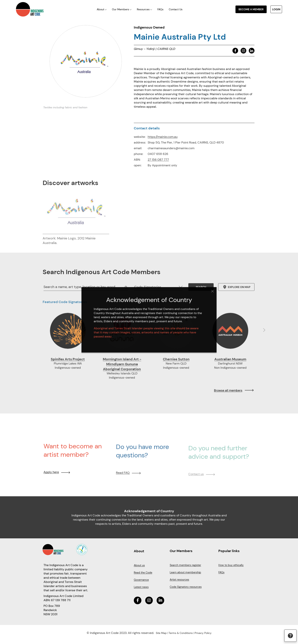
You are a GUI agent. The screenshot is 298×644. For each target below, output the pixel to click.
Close (205, 294)
